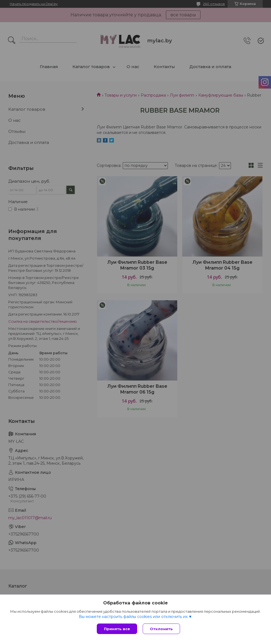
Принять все (117, 629)
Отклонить (161, 629)
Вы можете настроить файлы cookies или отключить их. (134, 617)
